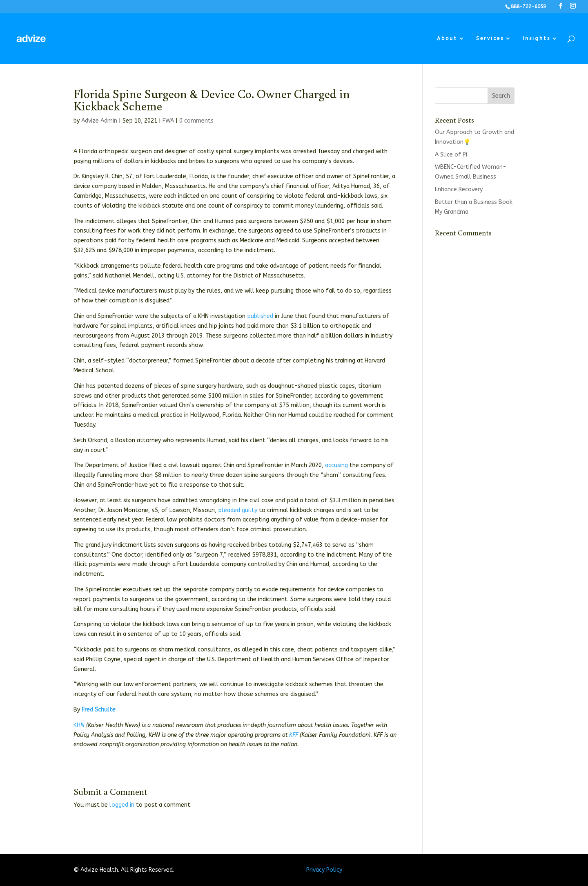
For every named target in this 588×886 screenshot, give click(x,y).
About (447, 38)
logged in (122, 805)
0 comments (196, 121)
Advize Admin (99, 121)
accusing (336, 465)
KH (77, 725)
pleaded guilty (238, 510)
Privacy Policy (324, 870)
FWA (168, 121)
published (260, 316)
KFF (294, 735)
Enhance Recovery (459, 189)
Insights (537, 38)
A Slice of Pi (451, 155)
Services (490, 38)
